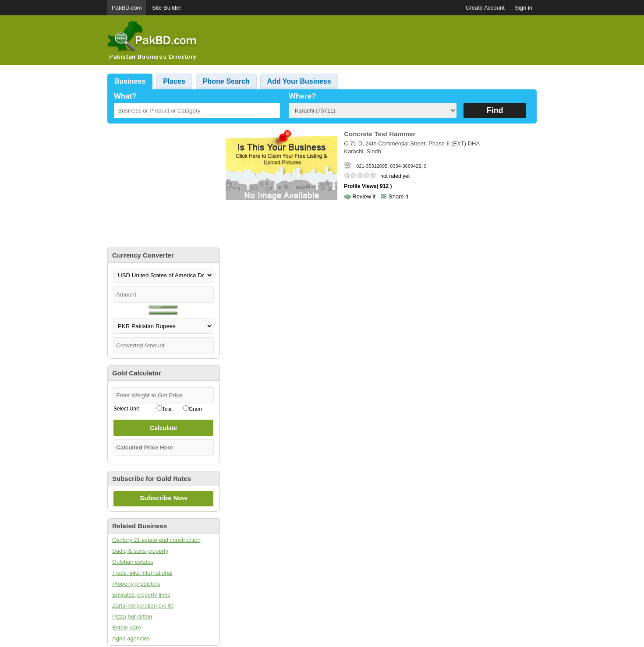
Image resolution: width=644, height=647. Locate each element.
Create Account (485, 8)
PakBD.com (127, 8)
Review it (364, 196)
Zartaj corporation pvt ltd (143, 606)
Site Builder (166, 8)
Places (174, 81)
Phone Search (226, 81)
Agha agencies (131, 638)
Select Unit (126, 409)
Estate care (127, 628)
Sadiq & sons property (140, 551)
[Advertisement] (377, 40)
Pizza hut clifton (132, 617)
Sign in (524, 8)
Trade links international (142, 573)
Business (130, 81)
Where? (302, 96)
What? (125, 96)
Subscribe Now (163, 498)
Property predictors (136, 584)
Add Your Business (299, 81)
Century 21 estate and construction (156, 540)
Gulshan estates (133, 562)
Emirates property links (141, 595)
